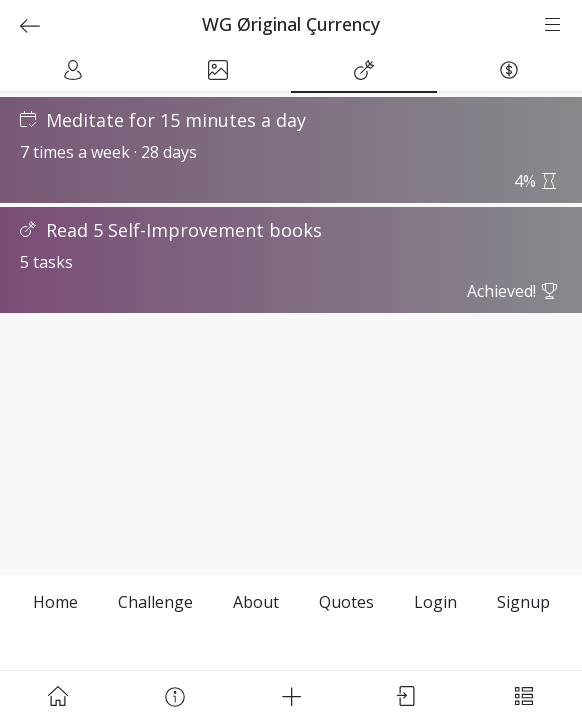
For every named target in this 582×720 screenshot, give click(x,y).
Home (55, 602)
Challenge (155, 602)
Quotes (346, 602)
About (256, 602)
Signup (523, 602)
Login (435, 602)
